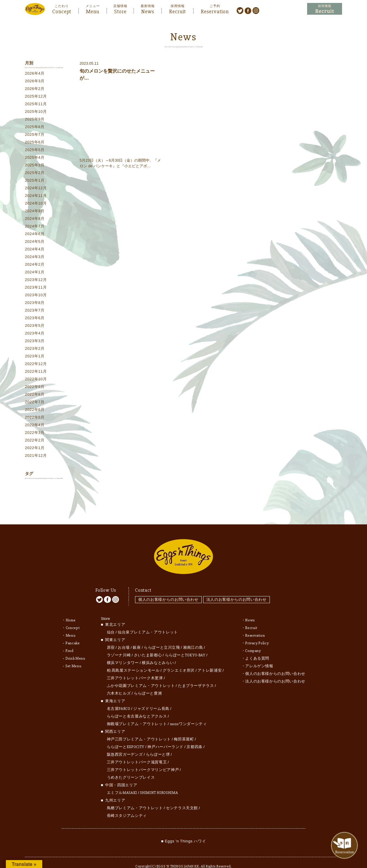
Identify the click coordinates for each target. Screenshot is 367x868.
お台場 (124, 637)
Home (71, 609)
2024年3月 (35, 258)
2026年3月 (35, 82)
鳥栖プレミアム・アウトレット (135, 797)
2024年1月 (35, 273)
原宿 (111, 637)
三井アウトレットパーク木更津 (135, 667)
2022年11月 (36, 372)
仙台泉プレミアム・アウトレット (148, 621)
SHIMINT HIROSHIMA (159, 782)
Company (253, 640)
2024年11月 (36, 196)
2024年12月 (36, 189)
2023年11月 (36, 288)
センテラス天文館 (182, 797)
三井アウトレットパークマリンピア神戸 (143, 759)
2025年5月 (35, 151)
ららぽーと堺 (158, 744)
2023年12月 (36, 281)
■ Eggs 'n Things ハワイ (184, 830)
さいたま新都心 (148, 644)
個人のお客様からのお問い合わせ (168, 589)
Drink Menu (75, 648)
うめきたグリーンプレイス (131, 767)
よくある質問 (257, 648)
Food (70, 640)
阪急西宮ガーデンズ (125, 744)
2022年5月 (35, 418)
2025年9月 (35, 120)
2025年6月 (35, 143)
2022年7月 (35, 403)
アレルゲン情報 (259, 655)
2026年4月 (35, 74)
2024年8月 (35, 219)
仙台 (111, 621)
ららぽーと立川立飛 (162, 637)
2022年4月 (35, 426)
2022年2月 (35, 441)
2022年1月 (35, 449)
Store (120, 11)
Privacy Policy (257, 632)
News (148, 11)
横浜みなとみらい (158, 652)
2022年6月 (35, 410)
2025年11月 (36, 105)
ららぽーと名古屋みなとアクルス (137, 705)
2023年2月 (35, 349)
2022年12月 (36, 365)
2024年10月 (36, 204)
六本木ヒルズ (119, 683)
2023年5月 (35, 326)
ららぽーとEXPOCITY (126, 736)
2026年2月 (35, 90)
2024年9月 (35, 212)
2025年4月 (35, 158)
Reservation (215, 11)
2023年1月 (35, 357)
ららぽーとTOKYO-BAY (185, 644)
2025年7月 (35, 135)
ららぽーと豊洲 (148, 683)
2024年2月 (35, 265)
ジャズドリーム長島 (151, 698)
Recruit (177, 11)
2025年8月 (35, 128)
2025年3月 (35, 166)
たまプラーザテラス (196, 675)
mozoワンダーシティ (188, 713)
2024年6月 (35, 235)
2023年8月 (35, 303)
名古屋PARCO (119, 698)
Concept (62, 11)
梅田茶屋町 (184, 728)
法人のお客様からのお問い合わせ (238, 589)
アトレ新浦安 (210, 660)
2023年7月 (35, 311)
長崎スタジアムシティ (127, 805)
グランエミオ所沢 (179, 660)
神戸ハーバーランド (165, 736)
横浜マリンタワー (123, 652)
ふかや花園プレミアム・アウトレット (141, 675)
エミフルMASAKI (122, 782)
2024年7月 (35, 227)
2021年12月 (36, 456)
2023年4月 (35, 334)
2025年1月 (35, 181)
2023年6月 (35, 319)
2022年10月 (36, 380)
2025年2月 (35, 174)
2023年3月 (35, 342)
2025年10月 (36, 112)
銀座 (137, 637)
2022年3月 (35, 433)
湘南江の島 (193, 637)
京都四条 (195, 736)
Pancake (73, 632)
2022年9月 (35, 388)
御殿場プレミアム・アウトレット (137, 713)
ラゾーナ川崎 (119, 644)
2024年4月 (35, 250)
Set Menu (73, 655)
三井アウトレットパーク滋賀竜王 (137, 751)
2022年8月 (35, 395)
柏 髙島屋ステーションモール (133, 660)
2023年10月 (36, 296)
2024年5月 (35, 242)
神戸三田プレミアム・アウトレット (139, 728)
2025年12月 (36, 97)
